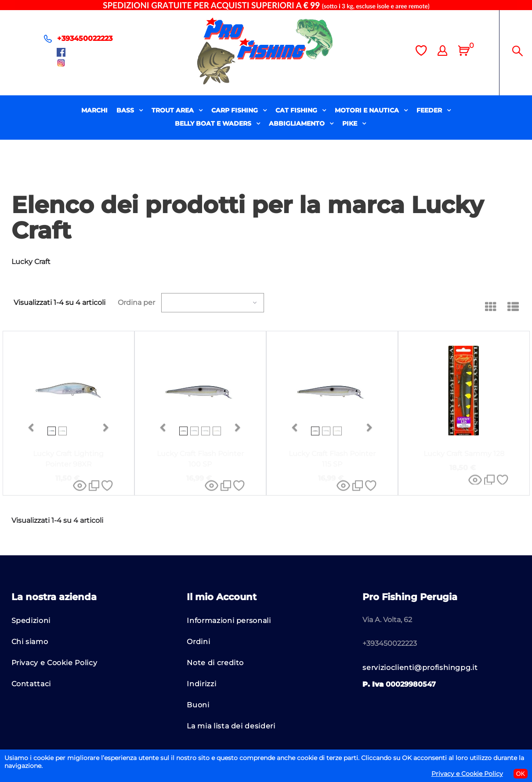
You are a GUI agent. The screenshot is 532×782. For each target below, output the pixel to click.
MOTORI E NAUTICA (368, 110)
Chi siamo (30, 642)
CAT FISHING (297, 110)
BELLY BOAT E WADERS (214, 123)
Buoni (198, 705)
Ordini (198, 642)
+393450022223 (85, 38)
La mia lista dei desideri (231, 726)
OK (521, 774)
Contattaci (31, 684)
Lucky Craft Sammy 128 (464, 454)
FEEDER (430, 110)
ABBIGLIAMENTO (298, 123)
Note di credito (215, 663)
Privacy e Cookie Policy (54, 663)
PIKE (351, 123)
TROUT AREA (174, 110)
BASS (126, 110)
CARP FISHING (235, 110)
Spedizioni (31, 621)
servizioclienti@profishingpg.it (420, 668)
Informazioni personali (229, 621)
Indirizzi (201, 684)
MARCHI (94, 110)
